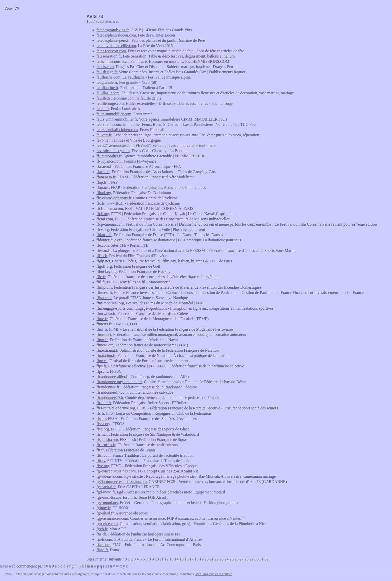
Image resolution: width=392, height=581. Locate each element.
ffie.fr (101, 277)
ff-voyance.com (109, 161)
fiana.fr (102, 550)
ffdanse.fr (104, 235)
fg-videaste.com (109, 476)
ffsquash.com (107, 440)
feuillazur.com (108, 93)
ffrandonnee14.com (112, 392)
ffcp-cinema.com (110, 224)
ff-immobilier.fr (109, 156)
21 (211, 559)
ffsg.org (103, 429)
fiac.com (103, 545)
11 (162, 559)
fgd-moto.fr (106, 492)
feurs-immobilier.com (114, 114)
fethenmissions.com (112, 61)
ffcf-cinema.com (110, 208)
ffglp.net (103, 261)
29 (251, 559)
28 (246, 559)
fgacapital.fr (106, 487)
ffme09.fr (104, 324)
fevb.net (103, 140)
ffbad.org (104, 193)
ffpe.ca (102, 361)
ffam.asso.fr (106, 177)
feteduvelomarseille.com (116, 46)
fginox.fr (103, 508)
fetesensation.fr (109, 56)
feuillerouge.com (110, 103)
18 (196, 559)
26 (236, 559)
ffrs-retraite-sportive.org (116, 408)
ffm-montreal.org (110, 303)
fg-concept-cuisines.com (116, 471)
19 (201, 559)
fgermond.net (107, 503)
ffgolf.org (104, 266)
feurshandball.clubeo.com (117, 130)
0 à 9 (50, 566)
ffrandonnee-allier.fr (112, 377)
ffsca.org (103, 424)
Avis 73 (12, 9)
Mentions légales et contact (214, 574)
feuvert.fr (104, 135)
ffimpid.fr (104, 287)
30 (256, 559)
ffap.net (103, 187)
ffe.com (103, 245)
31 (261, 559)
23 (221, 559)
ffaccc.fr (103, 172)
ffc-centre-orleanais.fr (114, 198)
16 (186, 559)
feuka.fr (103, 109)
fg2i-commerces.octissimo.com (122, 482)
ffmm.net (104, 335)
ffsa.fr (101, 419)
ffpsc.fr (102, 371)
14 (176, 559)
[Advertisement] (42, 49)
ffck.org (103, 214)
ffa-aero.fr (104, 166)
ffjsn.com (104, 298)
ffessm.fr (103, 250)
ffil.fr (101, 282)
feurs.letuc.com (109, 124)
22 (216, 559)
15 (181, 559)
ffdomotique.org (109, 240)
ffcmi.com (105, 219)
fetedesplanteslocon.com (116, 35)
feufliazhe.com (108, 77)
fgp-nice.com (107, 524)
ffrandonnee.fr (108, 387)
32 (266, 559)
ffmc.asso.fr (106, 314)
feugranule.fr (107, 82)
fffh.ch (102, 256)
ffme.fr (102, 319)
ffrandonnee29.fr (110, 398)
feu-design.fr (107, 72)
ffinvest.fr (104, 293)
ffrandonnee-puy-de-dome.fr (119, 382)
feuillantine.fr (107, 88)
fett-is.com (105, 67)
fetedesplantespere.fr (113, 40)
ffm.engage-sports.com (115, 308)
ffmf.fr (102, 329)
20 (206, 559)
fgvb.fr (102, 529)
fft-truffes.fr (106, 445)
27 (241, 559)
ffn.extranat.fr (107, 350)
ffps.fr (101, 366)
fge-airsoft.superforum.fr (116, 497)
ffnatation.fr (106, 356)
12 (166, 559)
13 (171, 559)
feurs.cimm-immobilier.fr (117, 119)
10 (157, 559)
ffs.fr (100, 413)
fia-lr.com (104, 539)
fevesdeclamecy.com (113, 151)
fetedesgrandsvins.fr (113, 30)
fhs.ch (101, 534)
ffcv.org (103, 229)
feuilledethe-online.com (115, 98)
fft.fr (100, 450)
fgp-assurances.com (112, 518)
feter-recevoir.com (111, 51)
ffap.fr (101, 182)
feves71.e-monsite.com (115, 145)
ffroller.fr (104, 403)
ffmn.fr (102, 340)
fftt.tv (101, 461)
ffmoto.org (105, 345)
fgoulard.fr (105, 513)
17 (191, 559)
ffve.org (103, 466)
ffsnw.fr (103, 434)
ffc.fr (100, 203)
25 (231, 559)
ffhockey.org (107, 271)
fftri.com (103, 455)
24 (226, 559)
